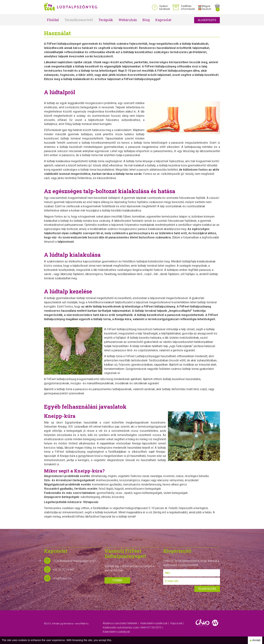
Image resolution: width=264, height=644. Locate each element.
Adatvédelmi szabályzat (116, 632)
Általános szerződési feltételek (120, 623)
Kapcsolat (163, 20)
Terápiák (106, 20)
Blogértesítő (207, 20)
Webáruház (128, 20)
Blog (146, 20)
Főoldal (53, 20)
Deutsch (205, 9)
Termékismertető (79, 20)
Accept (255, 640)
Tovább (117, 580)
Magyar (204, 6)
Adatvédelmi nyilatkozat (154, 623)
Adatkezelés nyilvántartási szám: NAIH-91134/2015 (132, 628)
